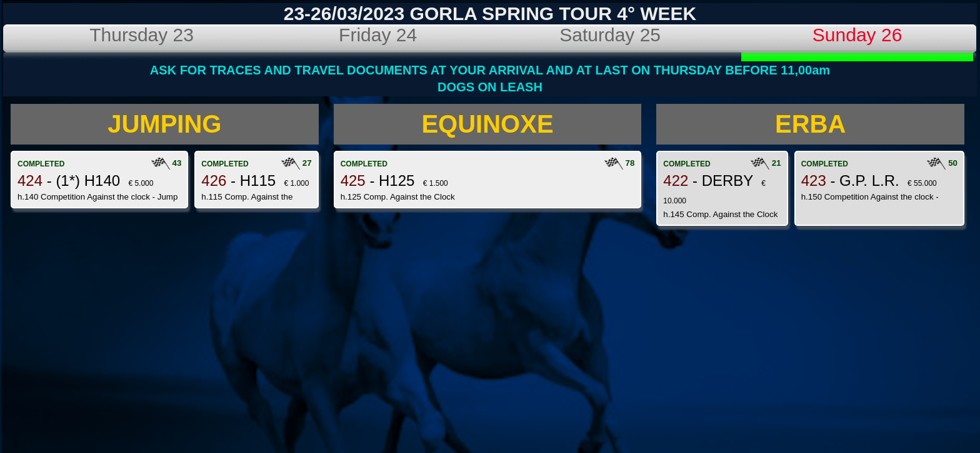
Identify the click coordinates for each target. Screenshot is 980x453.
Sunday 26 (857, 35)
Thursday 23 (142, 35)
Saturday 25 (610, 35)
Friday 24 (378, 35)
